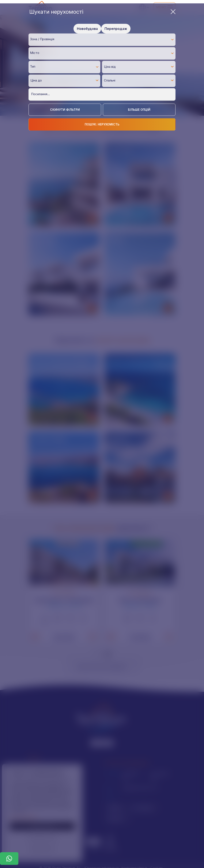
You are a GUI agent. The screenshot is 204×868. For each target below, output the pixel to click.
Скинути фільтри (65, 110)
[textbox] (103, 39)
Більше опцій (139, 110)
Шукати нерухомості (102, 12)
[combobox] (102, 40)
